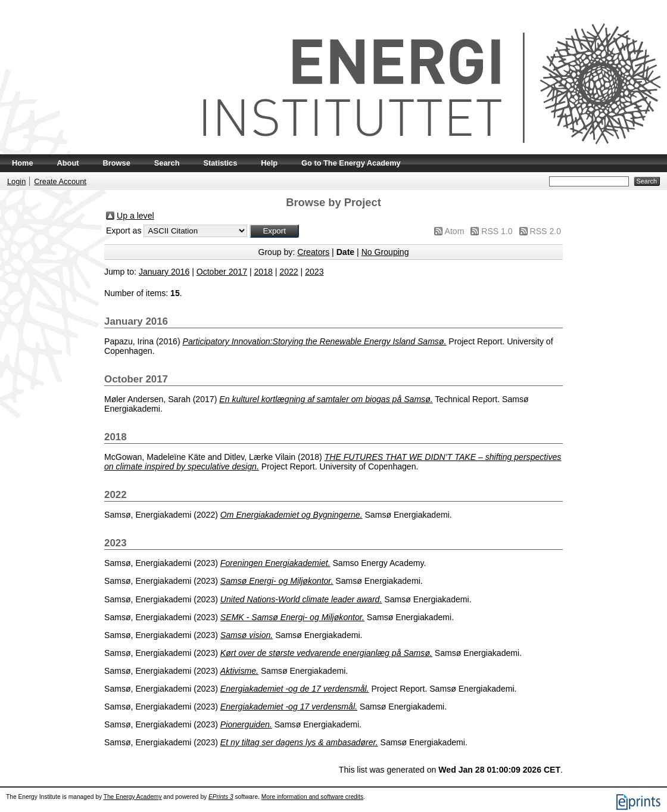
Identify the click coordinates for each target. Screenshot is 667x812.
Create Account (60, 181)
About (68, 163)
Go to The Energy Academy (351, 163)
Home (23, 163)
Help (269, 163)
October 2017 (222, 272)
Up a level (135, 216)
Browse (117, 163)
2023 (314, 272)
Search (167, 163)
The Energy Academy (133, 797)
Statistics (220, 163)
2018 (264, 272)
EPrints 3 (221, 797)
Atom (455, 231)
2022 (289, 272)
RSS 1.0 (497, 231)
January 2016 (164, 272)
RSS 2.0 (546, 231)
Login (16, 181)
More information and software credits (312, 797)
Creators (313, 252)
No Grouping (385, 252)
